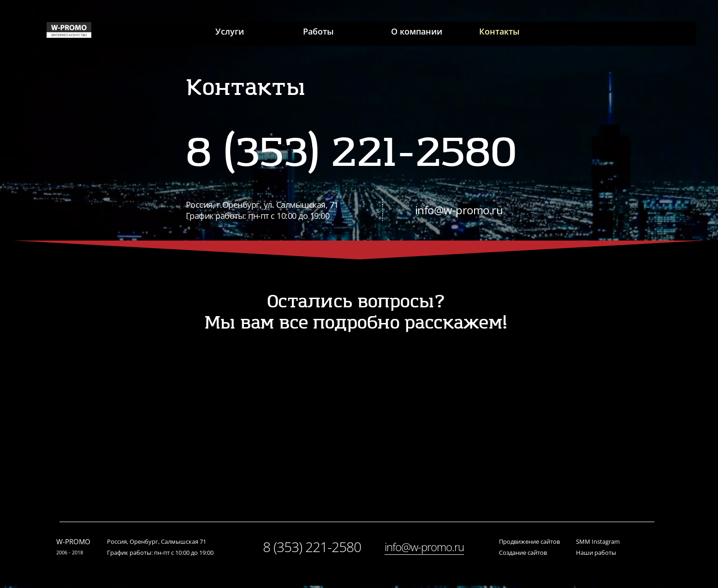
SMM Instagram (598, 544)
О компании (418, 34)
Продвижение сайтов (529, 544)
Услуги (219, 34)
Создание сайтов (523, 555)
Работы (314, 34)
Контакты (507, 34)
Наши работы (596, 555)
